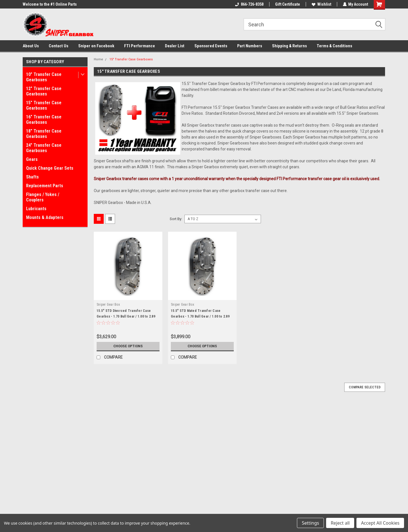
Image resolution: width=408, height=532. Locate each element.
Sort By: (176, 219)
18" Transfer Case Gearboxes (44, 134)
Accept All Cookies (380, 523)
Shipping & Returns (289, 46)
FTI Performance (140, 46)
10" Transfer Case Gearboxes (44, 77)
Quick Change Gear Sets (50, 168)
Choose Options (128, 346)
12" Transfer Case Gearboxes (44, 91)
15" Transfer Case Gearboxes (44, 105)
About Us (31, 46)
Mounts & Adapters (45, 217)
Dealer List (175, 46)
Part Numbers (250, 46)
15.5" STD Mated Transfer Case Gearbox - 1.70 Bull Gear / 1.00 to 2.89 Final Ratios (200, 316)
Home (98, 59)
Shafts (32, 177)
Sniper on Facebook (96, 46)
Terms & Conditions (334, 46)
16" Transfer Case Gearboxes (44, 120)
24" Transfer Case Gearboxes (44, 148)
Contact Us (59, 46)
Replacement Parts (45, 186)
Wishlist (321, 4)
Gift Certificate (287, 4)
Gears (32, 159)
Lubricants (36, 209)
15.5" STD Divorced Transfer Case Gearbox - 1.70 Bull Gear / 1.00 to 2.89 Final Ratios (126, 316)
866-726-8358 (249, 4)
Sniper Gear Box (108, 305)
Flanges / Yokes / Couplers (43, 197)
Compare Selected (365, 387)
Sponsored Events (211, 46)
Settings (310, 523)
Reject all (340, 523)
